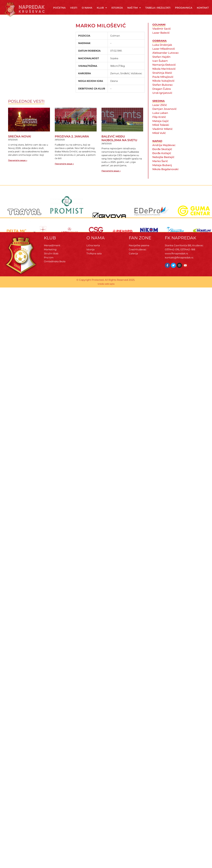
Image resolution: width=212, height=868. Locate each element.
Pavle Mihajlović (163, 83)
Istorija (117, 8)
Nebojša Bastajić (163, 163)
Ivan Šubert (160, 67)
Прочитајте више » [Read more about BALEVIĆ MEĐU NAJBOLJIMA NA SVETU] (111, 177)
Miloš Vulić (159, 139)
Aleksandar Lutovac (166, 59)
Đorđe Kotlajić (162, 159)
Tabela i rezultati (158, 8)
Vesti (74, 8)
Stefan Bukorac (163, 91)
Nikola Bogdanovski (165, 175)
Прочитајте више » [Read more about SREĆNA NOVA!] (18, 166)
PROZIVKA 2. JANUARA (72, 142)
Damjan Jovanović (164, 115)
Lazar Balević (161, 39)
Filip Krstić (159, 123)
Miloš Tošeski (161, 131)
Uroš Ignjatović (162, 99)
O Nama (87, 8)
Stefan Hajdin (161, 63)
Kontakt (203, 8)
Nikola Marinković (164, 75)
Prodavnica (184, 8)
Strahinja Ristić (162, 79)
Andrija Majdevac (164, 151)
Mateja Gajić (161, 127)
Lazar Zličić (160, 111)
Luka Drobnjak (162, 51)
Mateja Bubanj (162, 171)
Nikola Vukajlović (163, 87)
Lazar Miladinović (164, 55)
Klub (102, 8)
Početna (59, 8)
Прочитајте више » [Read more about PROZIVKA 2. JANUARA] (64, 170)
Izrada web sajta (106, 290)
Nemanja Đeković (164, 71)
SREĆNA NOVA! (20, 142)
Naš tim (134, 8)
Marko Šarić (160, 167)
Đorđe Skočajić (162, 155)
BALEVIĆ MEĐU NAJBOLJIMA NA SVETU (119, 144)
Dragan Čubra (162, 95)
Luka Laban (160, 119)
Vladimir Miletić (162, 135)
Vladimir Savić (162, 35)
